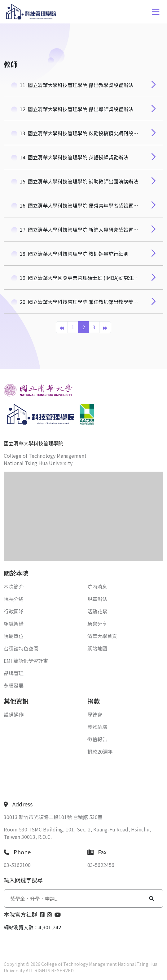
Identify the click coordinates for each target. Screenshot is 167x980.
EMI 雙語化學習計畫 (26, 661)
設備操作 (14, 714)
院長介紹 (14, 599)
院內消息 (97, 587)
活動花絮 (97, 611)
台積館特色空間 (21, 648)
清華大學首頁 (102, 636)
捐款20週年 (100, 751)
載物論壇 (97, 727)
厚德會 (95, 714)
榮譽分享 (97, 624)
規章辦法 (97, 599)
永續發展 (14, 685)
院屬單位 (14, 636)
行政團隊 (14, 611)
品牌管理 (14, 673)
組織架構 (14, 624)
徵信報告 (97, 739)
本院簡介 (14, 587)
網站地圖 (97, 648)
